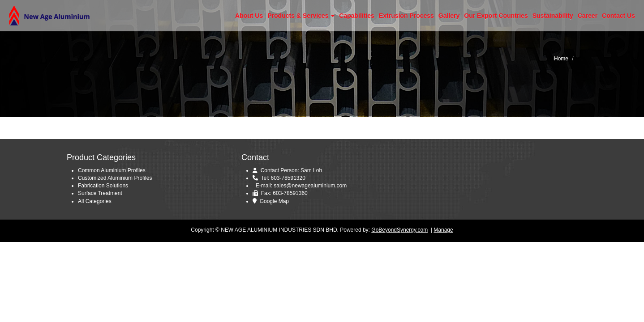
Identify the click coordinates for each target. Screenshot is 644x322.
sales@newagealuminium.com (310, 186)
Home (561, 59)
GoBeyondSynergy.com (399, 230)
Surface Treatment (100, 193)
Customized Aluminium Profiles (115, 178)
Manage (443, 230)
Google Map (274, 201)
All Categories (95, 201)
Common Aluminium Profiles (112, 170)
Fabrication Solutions (103, 186)
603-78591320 (288, 178)
